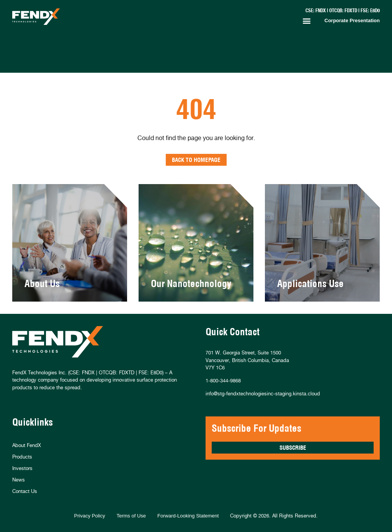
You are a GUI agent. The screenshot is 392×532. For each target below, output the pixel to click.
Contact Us (25, 491)
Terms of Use (131, 516)
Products (22, 457)
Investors (22, 468)
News (19, 480)
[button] (307, 21)
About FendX (27, 445)
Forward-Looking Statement (188, 516)
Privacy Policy (90, 516)
